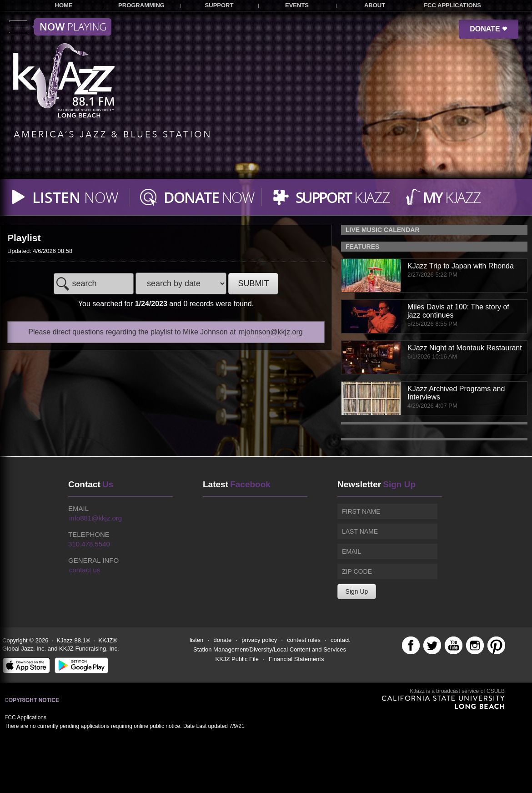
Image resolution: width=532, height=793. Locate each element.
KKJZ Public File (237, 659)
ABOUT (375, 5)
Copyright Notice (32, 700)
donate (222, 640)
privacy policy (259, 640)
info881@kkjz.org (95, 518)
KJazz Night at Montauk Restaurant (465, 348)
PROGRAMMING (141, 5)
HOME (64, 5)
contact (340, 640)
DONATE (489, 29)
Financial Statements (296, 659)
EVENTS (297, 5)
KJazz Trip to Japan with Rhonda (461, 266)
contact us (85, 570)
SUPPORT (219, 5)
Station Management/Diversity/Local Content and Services (270, 649)
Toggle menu (60, 27)
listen (196, 640)
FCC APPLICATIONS (452, 5)
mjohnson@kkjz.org (271, 332)
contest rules (304, 640)
